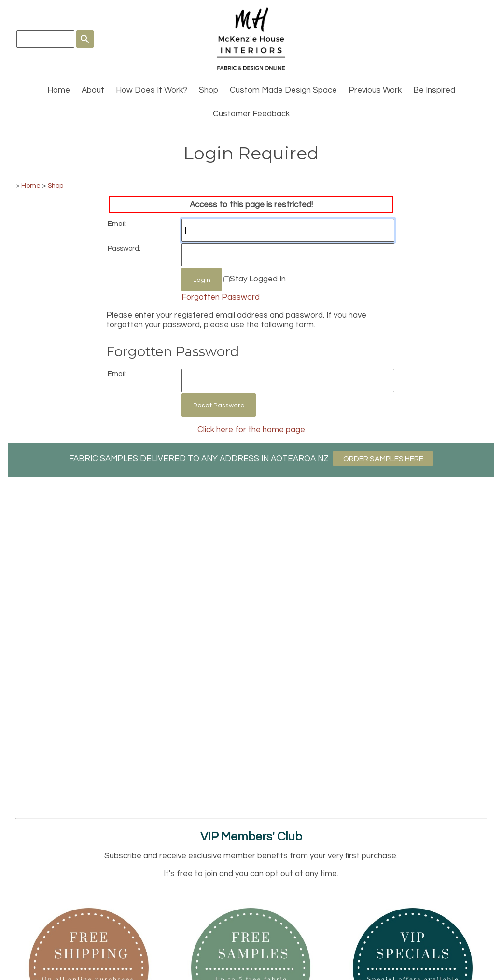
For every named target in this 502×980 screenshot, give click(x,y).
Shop (209, 90)
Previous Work (375, 90)
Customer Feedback (251, 114)
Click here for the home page (251, 430)
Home (59, 90)
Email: (117, 224)
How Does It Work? (152, 90)
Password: (124, 248)
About (93, 90)
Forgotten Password (221, 297)
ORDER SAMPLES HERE (383, 459)
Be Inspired (434, 90)
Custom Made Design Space (283, 90)
